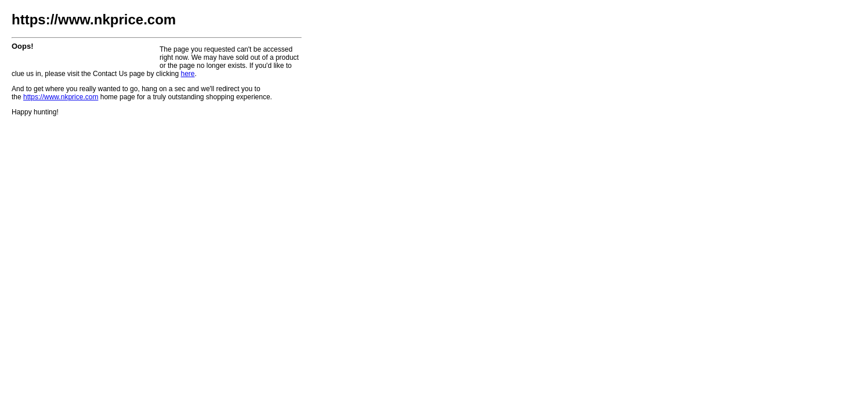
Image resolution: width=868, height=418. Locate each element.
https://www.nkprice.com (61, 97)
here (187, 74)
